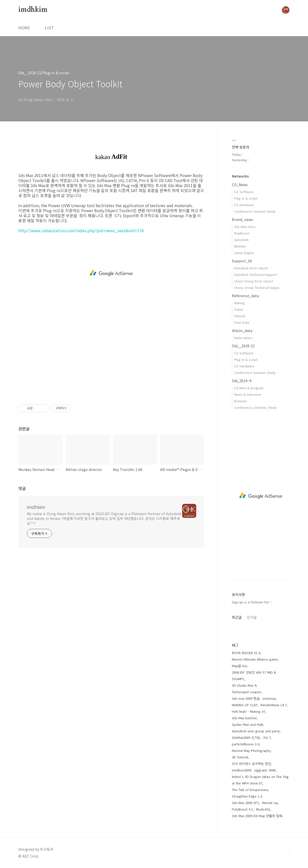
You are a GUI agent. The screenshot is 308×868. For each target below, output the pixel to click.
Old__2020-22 (243, 346)
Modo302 (263, 809)
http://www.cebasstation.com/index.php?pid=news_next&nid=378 (81, 230)
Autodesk (241, 240)
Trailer (239, 309)
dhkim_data (242, 331)
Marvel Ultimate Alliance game (255, 659)
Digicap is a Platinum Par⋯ (252, 602)
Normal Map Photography (251, 751)
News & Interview (248, 394)
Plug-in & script (246, 198)
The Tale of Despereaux (250, 790)
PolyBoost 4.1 (242, 809)
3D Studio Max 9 (244, 685)
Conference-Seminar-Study (255, 211)
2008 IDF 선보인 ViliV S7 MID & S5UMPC (254, 676)
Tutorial (240, 316)
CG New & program (249, 388)
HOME (24, 28)
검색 (274, 10)
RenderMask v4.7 (274, 705)
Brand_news (242, 219)
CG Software (244, 192)
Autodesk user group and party (256, 731)
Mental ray (270, 803)
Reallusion (242, 233)
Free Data (242, 322)
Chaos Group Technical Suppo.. (258, 288)
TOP (286, 851)
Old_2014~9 (242, 381)
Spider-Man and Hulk (248, 724)
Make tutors (243, 338)
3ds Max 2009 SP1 (245, 803)
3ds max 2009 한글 (246, 698)
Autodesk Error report (251, 268)
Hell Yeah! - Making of (248, 711)
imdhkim (33, 10)
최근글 (237, 617)
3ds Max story (245, 227)
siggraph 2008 (265, 770)
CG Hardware (244, 205)
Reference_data (245, 296)
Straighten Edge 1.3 (247, 796)
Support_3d (242, 261)
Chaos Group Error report (254, 281)
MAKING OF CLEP (245, 705)
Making (239, 303)
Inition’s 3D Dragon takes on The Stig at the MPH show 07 (260, 780)
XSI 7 (267, 737)
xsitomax (269, 698)
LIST (49, 28)
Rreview (240, 401)
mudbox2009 (241, 770)
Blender (240, 246)
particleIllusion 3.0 (246, 744)
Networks (240, 176)
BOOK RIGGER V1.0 (246, 653)
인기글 (252, 617)
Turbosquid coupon (246, 692)
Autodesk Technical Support (255, 274)
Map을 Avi (239, 666)
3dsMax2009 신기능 (246, 737)
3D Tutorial (240, 757)
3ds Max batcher (244, 718)
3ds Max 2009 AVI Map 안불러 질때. (258, 816)
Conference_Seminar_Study (255, 407)
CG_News (240, 185)
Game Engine (244, 253)
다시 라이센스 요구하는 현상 (251, 764)
